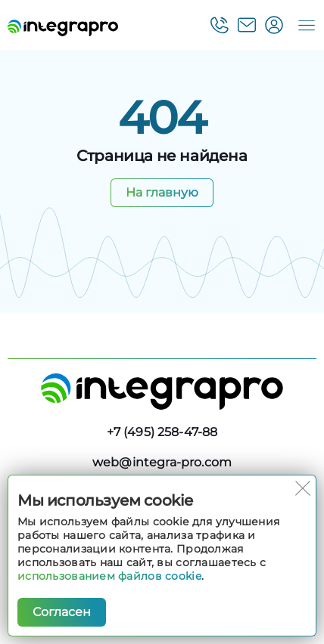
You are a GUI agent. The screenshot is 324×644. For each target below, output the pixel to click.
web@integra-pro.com (162, 462)
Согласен (62, 612)
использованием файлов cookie (109, 576)
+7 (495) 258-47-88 (162, 432)
